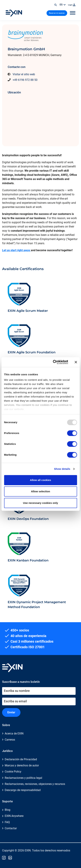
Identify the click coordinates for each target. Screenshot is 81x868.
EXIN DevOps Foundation (28, 519)
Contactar (11, 828)
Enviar (11, 712)
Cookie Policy (13, 772)
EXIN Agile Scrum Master (28, 311)
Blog (8, 810)
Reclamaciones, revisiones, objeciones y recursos (35, 784)
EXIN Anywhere (14, 816)
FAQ (7, 822)
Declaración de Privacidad (21, 759)
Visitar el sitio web (24, 74)
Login (72, 5)
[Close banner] (76, 362)
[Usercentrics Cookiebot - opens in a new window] (53, 362)
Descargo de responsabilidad (23, 790)
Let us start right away (16, 250)
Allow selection (40, 491)
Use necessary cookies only (40, 503)
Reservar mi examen (57, 13)
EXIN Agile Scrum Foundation (32, 352)
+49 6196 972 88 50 (25, 80)
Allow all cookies (40, 480)
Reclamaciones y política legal (23, 778)
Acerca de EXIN (14, 733)
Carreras (10, 740)
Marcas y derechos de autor (22, 765)
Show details (62, 469)
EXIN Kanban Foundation (28, 560)
